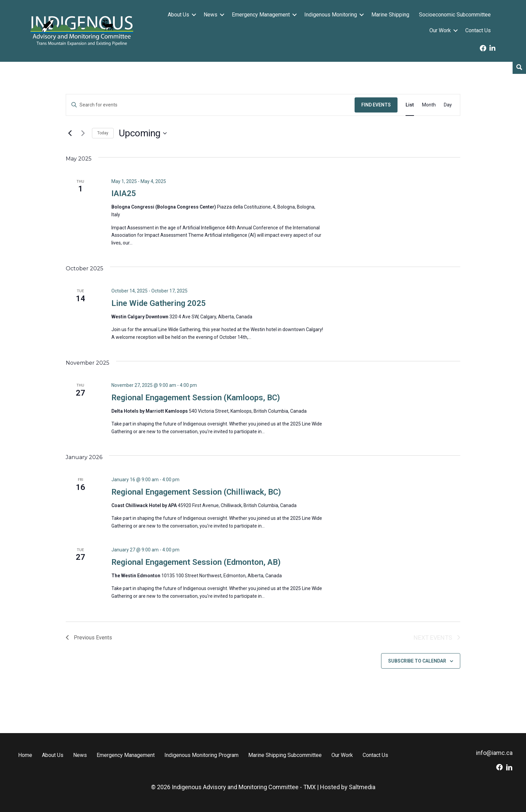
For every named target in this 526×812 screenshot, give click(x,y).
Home (25, 755)
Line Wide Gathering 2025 (159, 303)
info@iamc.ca (494, 753)
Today (103, 133)
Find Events (376, 105)
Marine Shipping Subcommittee (285, 755)
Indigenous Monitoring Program (201, 755)
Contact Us (478, 30)
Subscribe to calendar (417, 661)
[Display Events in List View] (410, 105)
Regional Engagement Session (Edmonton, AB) (196, 562)
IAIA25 (124, 193)
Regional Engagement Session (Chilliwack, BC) (196, 492)
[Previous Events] (70, 133)
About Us (178, 15)
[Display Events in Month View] (429, 105)
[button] (194, 15)
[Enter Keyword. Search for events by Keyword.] (210, 105)
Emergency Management (261, 15)
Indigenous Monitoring (331, 15)
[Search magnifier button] (519, 67)
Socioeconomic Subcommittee (455, 15)
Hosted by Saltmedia (348, 787)
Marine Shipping (390, 15)
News (211, 15)
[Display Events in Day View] (448, 105)
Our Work (440, 30)
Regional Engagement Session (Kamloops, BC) (196, 398)
